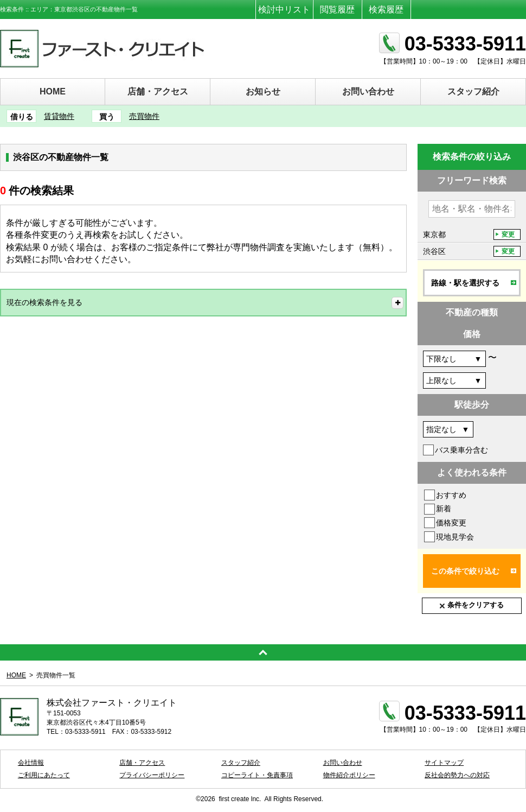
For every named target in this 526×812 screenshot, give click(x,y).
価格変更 (451, 523)
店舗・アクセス (158, 91)
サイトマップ (444, 763)
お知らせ (263, 91)
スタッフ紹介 (473, 91)
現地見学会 (455, 537)
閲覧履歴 (337, 9)
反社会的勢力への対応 (457, 775)
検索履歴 (386, 9)
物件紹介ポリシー (349, 775)
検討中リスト (284, 9)
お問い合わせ (368, 91)
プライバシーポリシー (152, 775)
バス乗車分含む (461, 450)
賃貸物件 (59, 116)
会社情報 (31, 763)
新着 (444, 509)
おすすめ (451, 495)
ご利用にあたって (44, 775)
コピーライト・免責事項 (257, 775)
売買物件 (144, 116)
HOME (53, 91)
